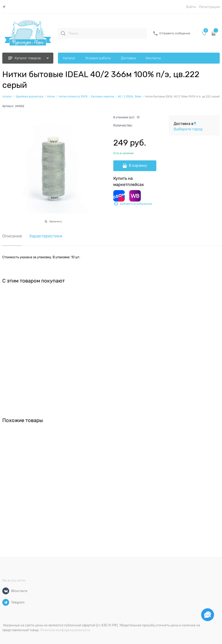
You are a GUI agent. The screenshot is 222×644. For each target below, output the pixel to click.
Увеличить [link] (55, 221)
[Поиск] (63, 33)
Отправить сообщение (175, 33)
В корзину (138, 166)
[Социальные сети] (208, 615)
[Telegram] (6, 602)
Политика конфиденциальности (65, 630)
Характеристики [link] (46, 236)
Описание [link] (12, 236)
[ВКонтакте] (6, 591)
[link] (5, 7)
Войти (191, 7)
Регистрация (209, 7)
